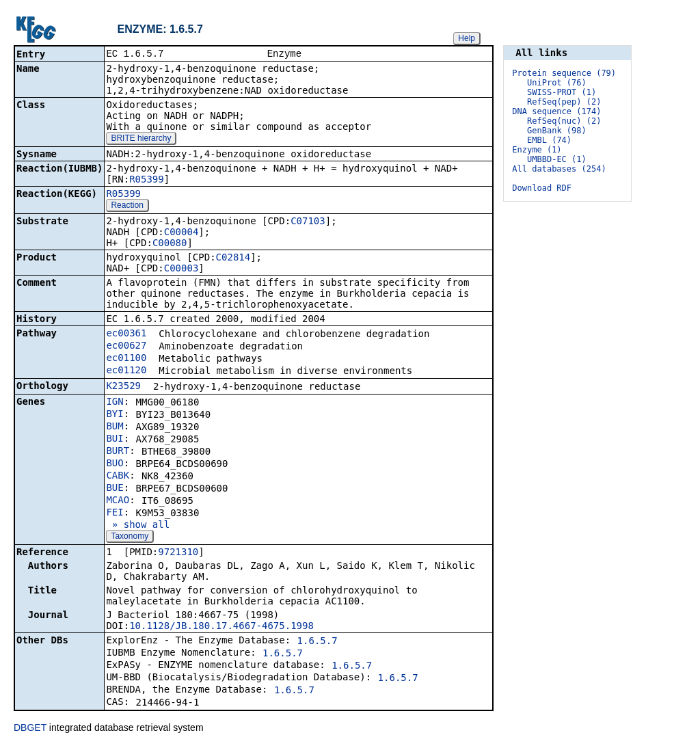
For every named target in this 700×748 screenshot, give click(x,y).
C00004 (181, 233)
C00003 (181, 269)
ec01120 (126, 371)
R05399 (147, 181)
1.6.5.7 (318, 642)
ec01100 (126, 359)
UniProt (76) (557, 83)
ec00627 (126, 347)
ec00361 (126, 334)
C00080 (170, 244)
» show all (138, 526)
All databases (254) (559, 169)
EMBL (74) (549, 140)
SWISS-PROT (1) (562, 92)
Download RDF (542, 188)
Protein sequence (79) (564, 73)
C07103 (308, 222)
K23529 (123, 387)
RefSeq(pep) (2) (564, 102)
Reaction (127, 206)
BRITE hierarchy (141, 139)
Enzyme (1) (537, 150)
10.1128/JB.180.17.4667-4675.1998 (221, 627)
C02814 (233, 258)
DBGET (30, 729)
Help (467, 38)
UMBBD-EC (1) (557, 159)
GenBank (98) (557, 131)
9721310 (178, 553)
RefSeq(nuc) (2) (564, 121)
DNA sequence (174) (556, 111)
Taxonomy (130, 537)
